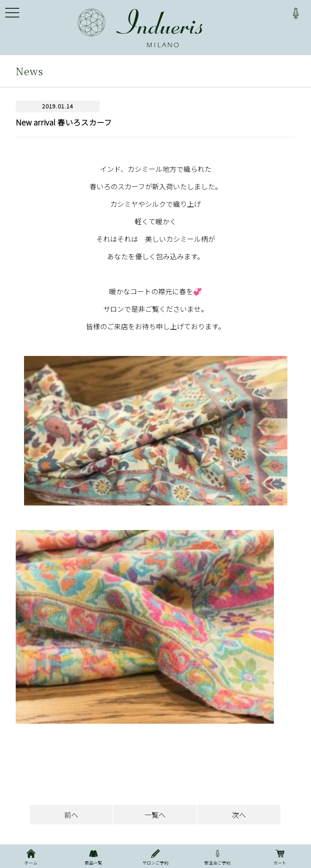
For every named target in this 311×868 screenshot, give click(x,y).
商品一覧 (93, 856)
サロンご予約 (155, 856)
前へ (71, 815)
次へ (239, 815)
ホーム (31, 856)
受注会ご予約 (218, 856)
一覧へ (155, 815)
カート (280, 856)
